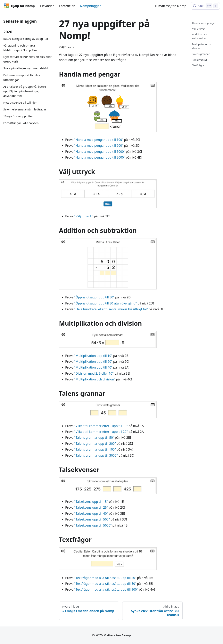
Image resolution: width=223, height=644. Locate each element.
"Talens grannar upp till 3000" (96, 455)
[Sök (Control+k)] (205, 6)
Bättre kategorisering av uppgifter (26, 39)
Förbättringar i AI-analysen (21, 123)
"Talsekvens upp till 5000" (93, 525)
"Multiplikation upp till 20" (93, 362)
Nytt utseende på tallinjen (20, 103)
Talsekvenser (200, 60)
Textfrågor (198, 65)
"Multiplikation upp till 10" (93, 356)
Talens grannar (201, 54)
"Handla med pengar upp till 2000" (100, 157)
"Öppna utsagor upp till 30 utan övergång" (106, 303)
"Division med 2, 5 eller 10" (94, 373)
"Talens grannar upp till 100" (95, 449)
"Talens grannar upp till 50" (94, 438)
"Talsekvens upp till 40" (91, 513)
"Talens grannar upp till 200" (95, 444)
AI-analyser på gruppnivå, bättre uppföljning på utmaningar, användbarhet (25, 91)
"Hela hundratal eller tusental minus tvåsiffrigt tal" (111, 309)
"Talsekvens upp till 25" (91, 507)
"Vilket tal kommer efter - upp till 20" (101, 432)
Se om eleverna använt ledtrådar (25, 109)
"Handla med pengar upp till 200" (99, 146)
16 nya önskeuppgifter (18, 116)
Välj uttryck (199, 29)
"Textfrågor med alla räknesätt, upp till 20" (105, 578)
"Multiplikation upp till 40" (93, 367)
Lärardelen (67, 6)
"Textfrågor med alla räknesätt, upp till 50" (105, 584)
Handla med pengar (204, 23)
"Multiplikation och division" (95, 379)
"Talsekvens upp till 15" (91, 502)
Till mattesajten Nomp (170, 6)
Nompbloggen (91, 6)
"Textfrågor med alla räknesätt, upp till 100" (106, 589)
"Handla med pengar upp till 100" (99, 140)
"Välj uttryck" (84, 216)
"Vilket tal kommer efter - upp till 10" (101, 426)
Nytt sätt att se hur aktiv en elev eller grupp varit (27, 59)
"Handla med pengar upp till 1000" (100, 152)
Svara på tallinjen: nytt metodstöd (25, 68)
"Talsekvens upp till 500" (92, 519)
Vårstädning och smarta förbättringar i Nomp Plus (20, 48)
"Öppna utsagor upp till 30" (94, 297)
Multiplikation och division (203, 46)
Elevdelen (47, 6)
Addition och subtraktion (200, 36)
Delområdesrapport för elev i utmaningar (22, 77)
